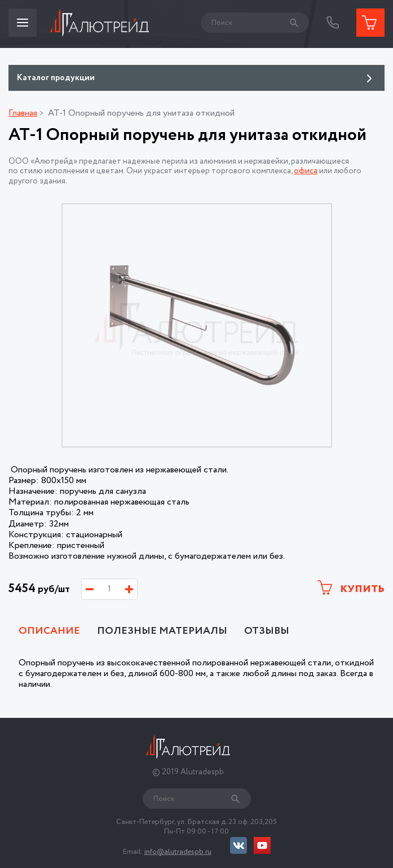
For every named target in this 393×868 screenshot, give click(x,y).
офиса (306, 171)
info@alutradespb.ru (178, 852)
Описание (49, 632)
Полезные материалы (162, 632)
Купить (351, 588)
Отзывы (267, 632)
